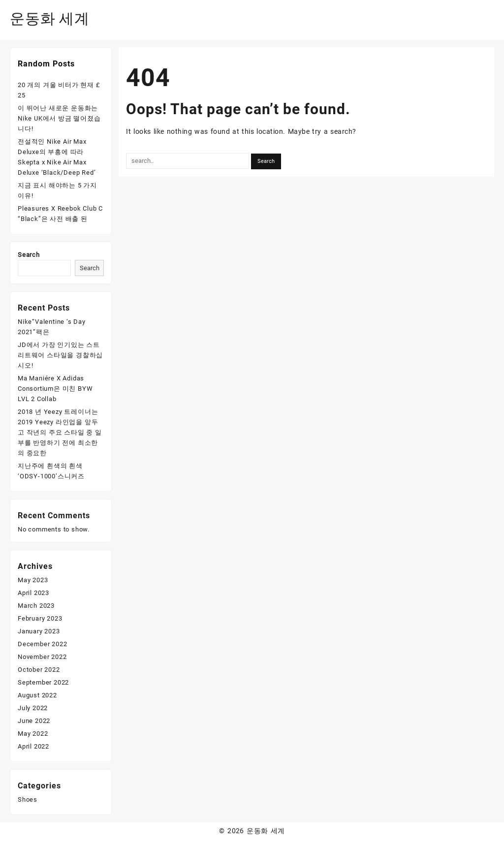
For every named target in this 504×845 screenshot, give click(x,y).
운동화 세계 (50, 18)
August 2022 (37, 695)
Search (29, 255)
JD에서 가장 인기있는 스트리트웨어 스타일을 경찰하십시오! (60, 355)
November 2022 (42, 657)
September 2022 (43, 682)
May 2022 (33, 734)
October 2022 (39, 670)
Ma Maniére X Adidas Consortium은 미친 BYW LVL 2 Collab (55, 389)
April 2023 (33, 593)
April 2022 (33, 746)
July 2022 (33, 708)
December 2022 (42, 644)
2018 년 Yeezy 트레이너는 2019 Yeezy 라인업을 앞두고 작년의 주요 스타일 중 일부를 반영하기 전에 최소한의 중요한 (60, 432)
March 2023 (36, 606)
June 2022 (34, 721)
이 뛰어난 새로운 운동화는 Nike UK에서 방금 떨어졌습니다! (59, 118)
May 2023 (33, 580)
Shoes (28, 799)
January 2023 (39, 631)
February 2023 (40, 618)
